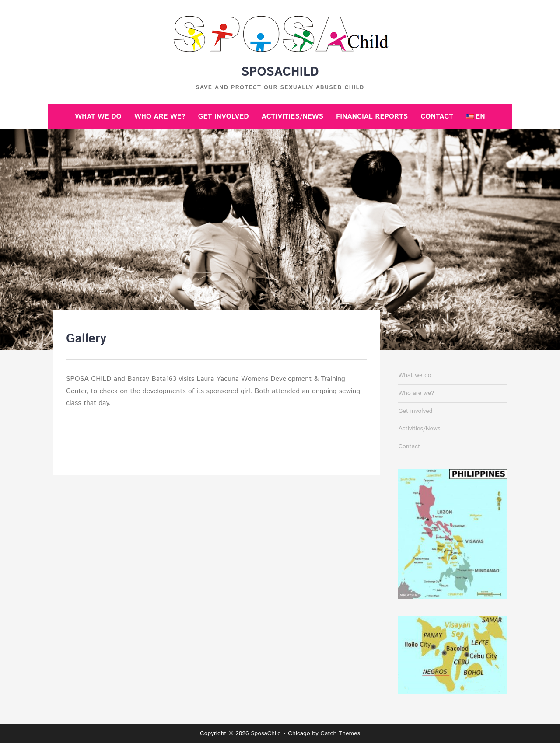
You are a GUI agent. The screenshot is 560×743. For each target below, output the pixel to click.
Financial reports (372, 117)
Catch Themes (340, 733)
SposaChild (280, 72)
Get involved (224, 117)
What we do (98, 117)
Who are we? (160, 117)
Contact (437, 117)
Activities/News (292, 117)
